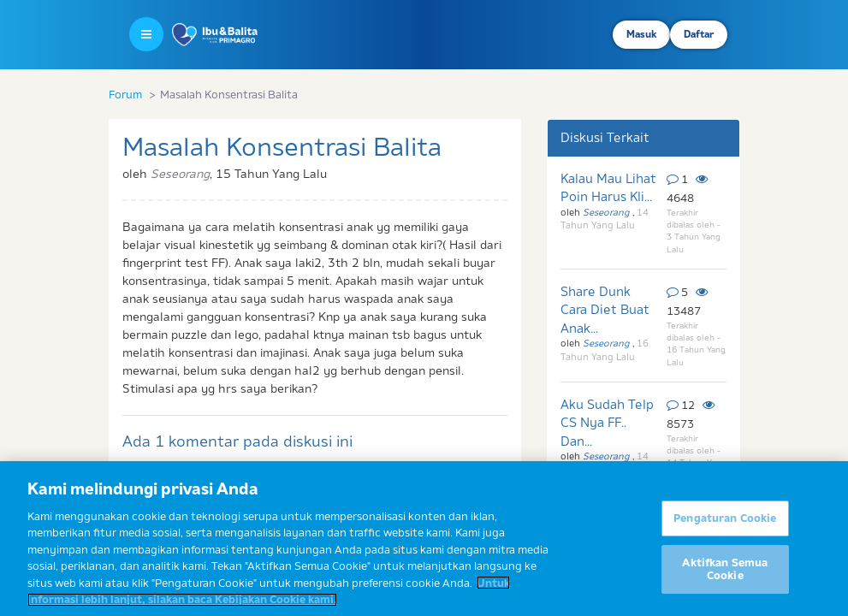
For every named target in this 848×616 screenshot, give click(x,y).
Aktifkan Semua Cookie (725, 576)
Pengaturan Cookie (725, 524)
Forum (125, 94)
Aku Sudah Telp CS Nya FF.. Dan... (607, 423)
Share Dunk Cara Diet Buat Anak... (605, 310)
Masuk (641, 34)
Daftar (699, 34)
